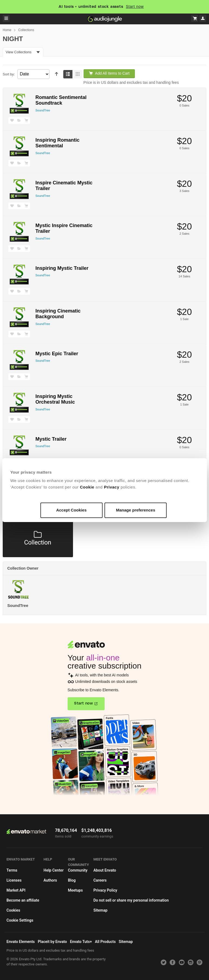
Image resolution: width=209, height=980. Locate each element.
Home (7, 30)
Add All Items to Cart (109, 73)
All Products (105, 942)
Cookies (13, 910)
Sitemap (100, 910)
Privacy (112, 487)
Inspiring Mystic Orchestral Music (55, 399)
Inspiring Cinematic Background (58, 314)
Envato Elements (21, 942)
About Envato (105, 870)
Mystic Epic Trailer (57, 354)
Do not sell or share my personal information (131, 900)
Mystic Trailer (51, 439)
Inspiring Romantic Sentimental (57, 143)
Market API (16, 890)
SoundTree (43, 110)
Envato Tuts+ (81, 942)
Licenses (14, 880)
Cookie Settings (20, 920)
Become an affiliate (23, 900)
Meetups (75, 890)
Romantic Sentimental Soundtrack (61, 100)
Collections (26, 30)
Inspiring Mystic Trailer (62, 268)
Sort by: (9, 74)
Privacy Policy (105, 890)
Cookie (87, 487)
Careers (100, 880)
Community (78, 870)
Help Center (54, 870)
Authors (50, 880)
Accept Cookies (72, 510)
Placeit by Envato (52, 942)
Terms (12, 870)
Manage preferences (136, 510)
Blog (72, 880)
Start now (135, 6)
